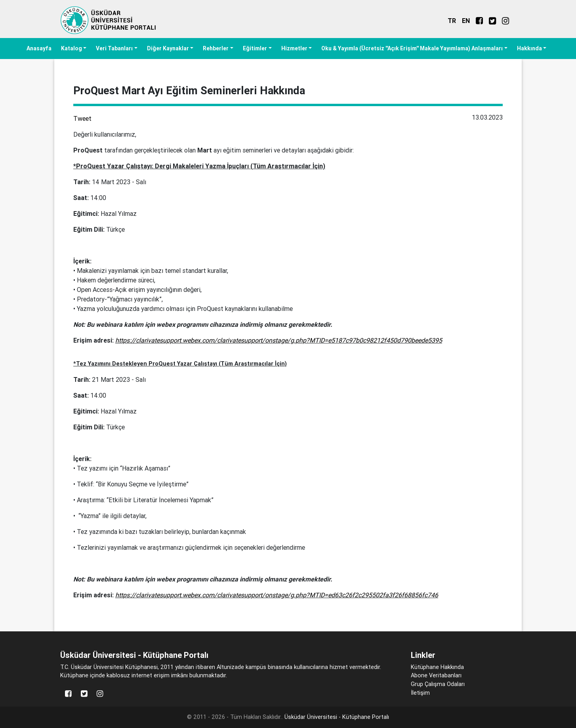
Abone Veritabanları (436, 675)
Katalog (72, 48)
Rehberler (216, 48)
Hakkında (529, 48)
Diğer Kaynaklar (168, 48)
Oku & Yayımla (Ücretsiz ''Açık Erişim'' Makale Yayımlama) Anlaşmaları (412, 48)
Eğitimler (255, 48)
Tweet (82, 118)
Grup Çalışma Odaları (438, 684)
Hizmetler (294, 48)
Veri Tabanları (114, 48)
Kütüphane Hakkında (437, 667)
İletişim (420, 693)
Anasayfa (39, 48)
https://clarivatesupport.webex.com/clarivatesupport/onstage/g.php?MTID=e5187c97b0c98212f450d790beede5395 (279, 340)
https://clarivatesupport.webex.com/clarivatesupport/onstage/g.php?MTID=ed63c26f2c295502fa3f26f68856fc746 (277, 595)
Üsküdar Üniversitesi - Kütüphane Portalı (337, 717)
